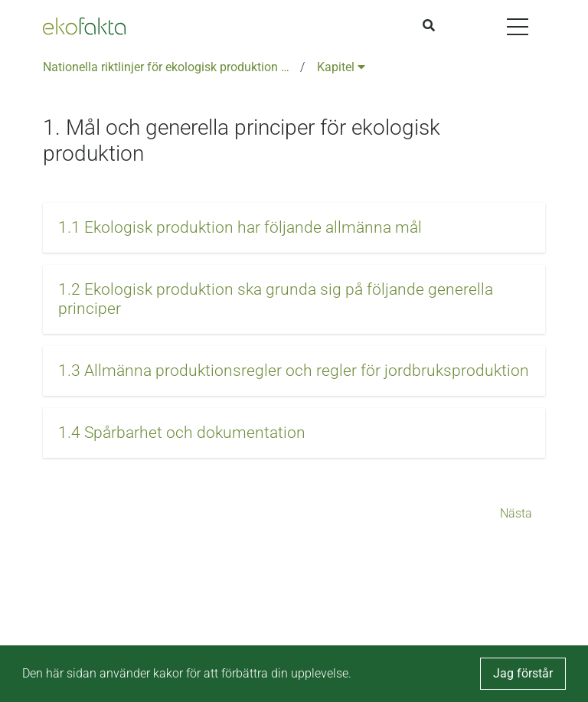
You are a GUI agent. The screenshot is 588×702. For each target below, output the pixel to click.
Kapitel (341, 67)
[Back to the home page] (84, 26)
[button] (294, 228)
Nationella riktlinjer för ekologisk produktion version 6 (168, 67)
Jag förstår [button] (523, 673)
